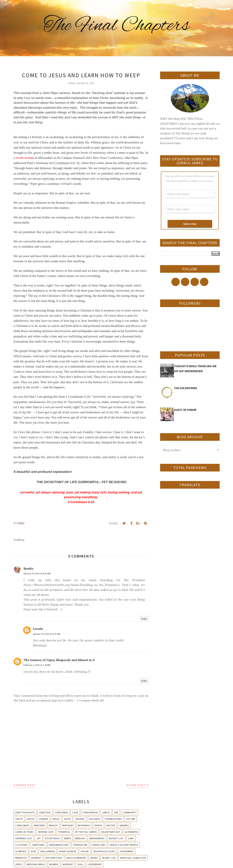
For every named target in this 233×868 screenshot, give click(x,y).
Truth (19, 819)
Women (54, 864)
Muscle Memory (76, 858)
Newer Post (26, 785)
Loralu (38, 629)
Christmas (61, 812)
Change (44, 819)
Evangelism (80, 845)
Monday (36, 858)
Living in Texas (24, 832)
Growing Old (24, 838)
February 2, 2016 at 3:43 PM (37, 665)
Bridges (80, 838)
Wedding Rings (36, 864)
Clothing (21, 845)
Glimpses (21, 851)
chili (80, 864)
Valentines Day (111, 832)
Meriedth (21, 858)
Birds (68, 838)
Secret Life (109, 858)
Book (31, 819)
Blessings (84, 825)
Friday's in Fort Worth (124, 845)
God (33, 851)
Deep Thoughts (25, 812)
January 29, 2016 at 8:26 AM (37, 573)
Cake (131, 838)
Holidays (94, 819)
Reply (144, 619)
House (85, 851)
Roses (94, 858)
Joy (38, 838)
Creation (45, 812)
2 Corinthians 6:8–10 (66, 163)
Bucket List (116, 838)
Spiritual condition (133, 858)
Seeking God (46, 832)
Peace (56, 819)
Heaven (80, 819)
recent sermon (25, 158)
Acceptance (52, 838)
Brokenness (97, 838)
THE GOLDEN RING (185, 388)
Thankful (64, 832)
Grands (124, 825)
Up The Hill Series (86, 832)
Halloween (48, 851)
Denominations (59, 845)
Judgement (127, 851)
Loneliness (22, 825)
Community (130, 812)
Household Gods (104, 851)
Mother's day (54, 858)
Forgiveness (90, 812)
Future (131, 819)
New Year (39, 825)
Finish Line (98, 845)
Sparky (28, 568)
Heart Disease (68, 851)
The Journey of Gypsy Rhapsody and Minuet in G (59, 660)
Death (98, 825)
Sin (116, 812)
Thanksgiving (113, 819)
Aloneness (131, 832)
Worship (68, 864)
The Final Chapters (117, 26)
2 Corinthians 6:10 (78, 397)
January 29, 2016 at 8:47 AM (47, 634)
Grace (106, 812)
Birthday (68, 825)
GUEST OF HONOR (185, 410)
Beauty (53, 825)
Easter (111, 825)
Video (19, 864)
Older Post (136, 785)
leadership (95, 864)
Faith (68, 819)
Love (75, 812)
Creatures (38, 845)
